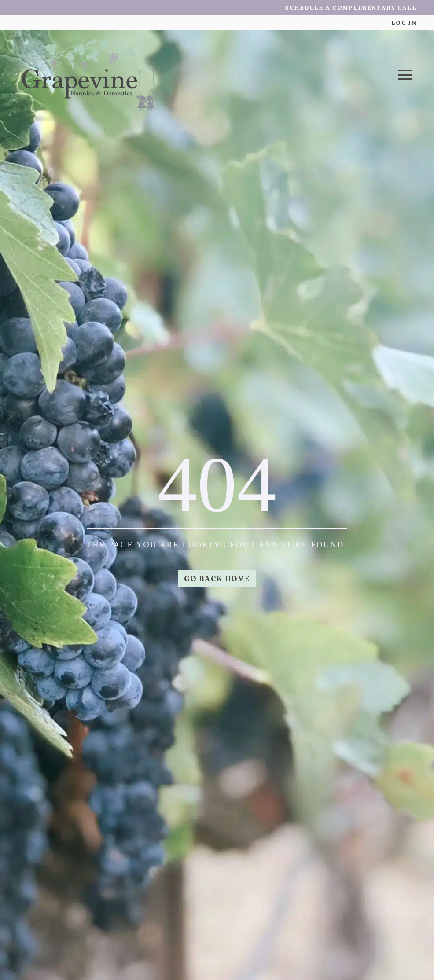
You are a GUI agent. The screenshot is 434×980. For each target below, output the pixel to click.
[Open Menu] (405, 75)
